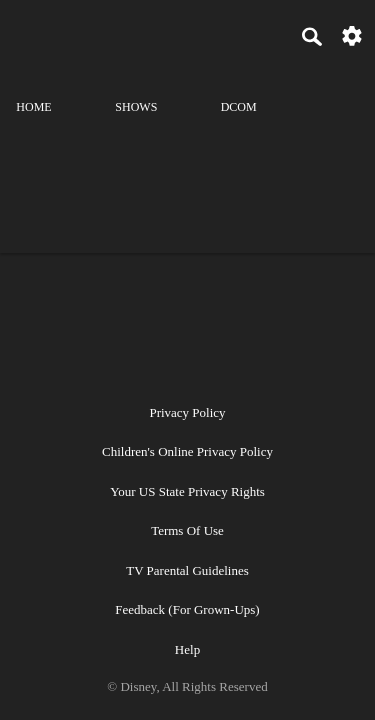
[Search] (312, 36)
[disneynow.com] (51, 33)
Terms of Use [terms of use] (187, 530)
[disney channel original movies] (239, 89)
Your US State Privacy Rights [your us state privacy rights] (187, 491)
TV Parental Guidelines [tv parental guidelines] (187, 570)
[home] (34, 89)
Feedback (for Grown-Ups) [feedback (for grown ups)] (187, 609)
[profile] (341, 89)
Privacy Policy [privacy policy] (187, 412)
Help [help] (187, 649)
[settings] (352, 34)
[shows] (136, 89)
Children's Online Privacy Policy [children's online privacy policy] (187, 451)
